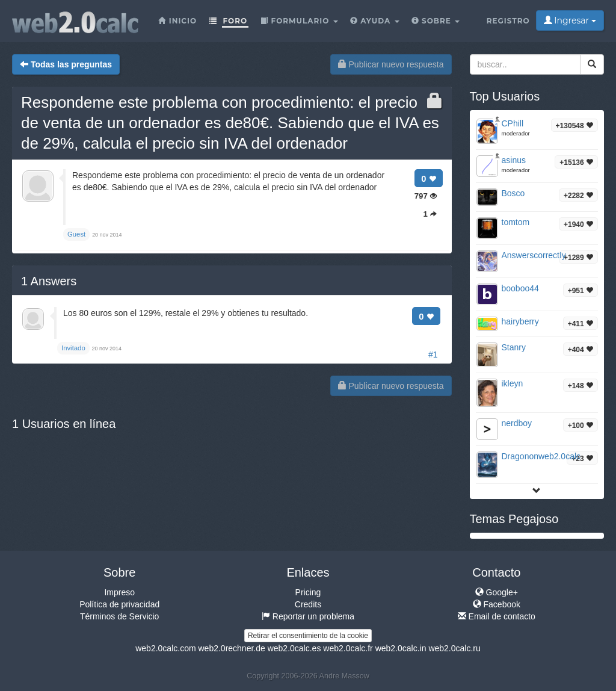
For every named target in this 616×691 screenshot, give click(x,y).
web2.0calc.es (294, 648)
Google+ (497, 592)
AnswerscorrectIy (534, 255)
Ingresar (570, 20)
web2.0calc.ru (454, 648)
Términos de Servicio (120, 616)
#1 (433, 355)
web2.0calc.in (401, 648)
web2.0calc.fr (348, 648)
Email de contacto (497, 616)
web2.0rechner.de (231, 648)
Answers (49, 281)
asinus (514, 160)
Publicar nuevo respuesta (391, 64)
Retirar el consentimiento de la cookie (308, 636)
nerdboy (517, 423)
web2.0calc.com (165, 648)
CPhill (513, 123)
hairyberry (520, 321)
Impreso (119, 592)
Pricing (308, 592)
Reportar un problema (308, 616)
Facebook (497, 604)
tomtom (516, 222)
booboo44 (520, 288)
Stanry (514, 347)
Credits (308, 604)
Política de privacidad (119, 604)
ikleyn (513, 383)
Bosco (513, 193)
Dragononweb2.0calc (541, 456)
